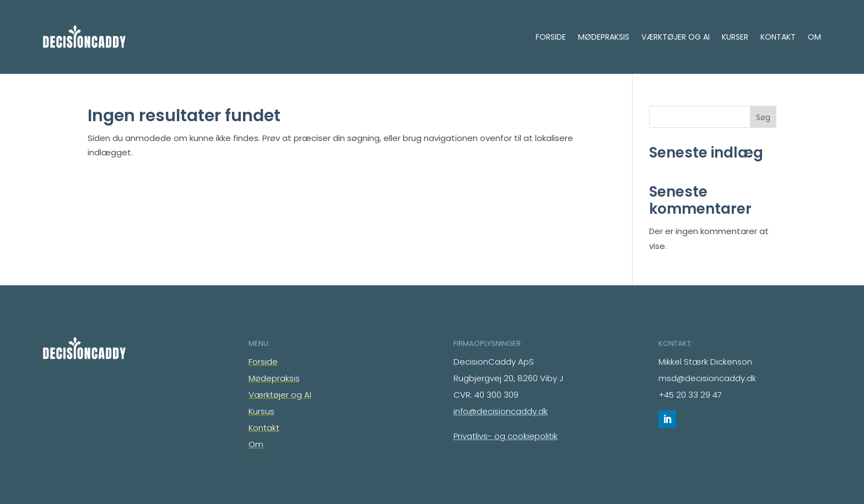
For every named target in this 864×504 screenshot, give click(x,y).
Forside (551, 37)
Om (814, 37)
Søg (763, 117)
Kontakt (778, 37)
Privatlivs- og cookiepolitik (506, 436)
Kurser (735, 37)
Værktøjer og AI (676, 37)
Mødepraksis (604, 37)
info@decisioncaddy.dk (501, 411)
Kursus (261, 411)
